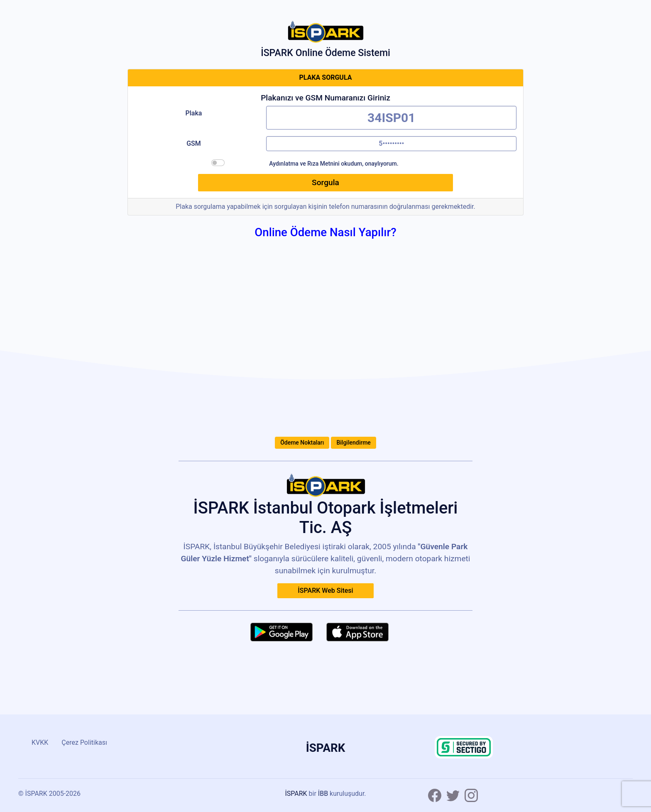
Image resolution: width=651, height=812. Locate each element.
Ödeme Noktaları (302, 443)
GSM (194, 143)
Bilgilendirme (353, 443)
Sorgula (325, 182)
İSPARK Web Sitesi (325, 591)
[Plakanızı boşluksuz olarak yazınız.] (391, 118)
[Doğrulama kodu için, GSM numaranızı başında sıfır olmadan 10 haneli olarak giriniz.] (391, 144)
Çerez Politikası (84, 742)
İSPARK (296, 794)
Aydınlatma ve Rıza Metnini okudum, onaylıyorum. (334, 164)
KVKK (40, 742)
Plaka (194, 113)
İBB (323, 794)
